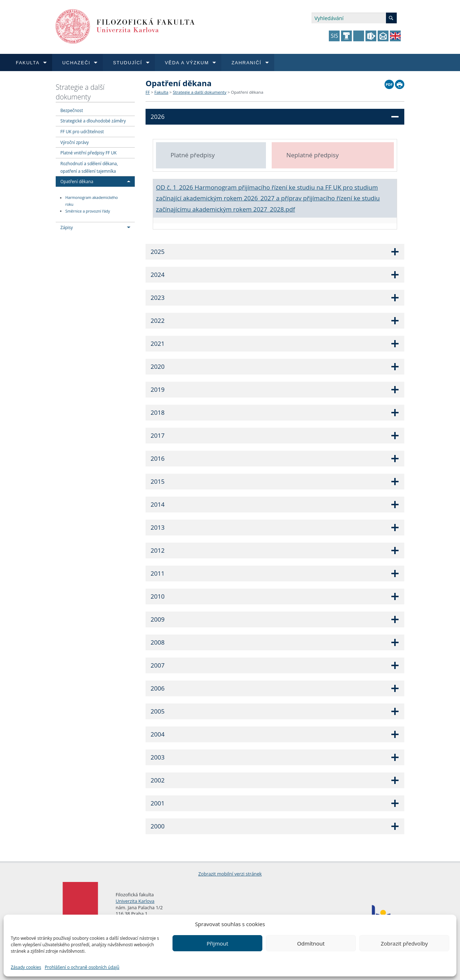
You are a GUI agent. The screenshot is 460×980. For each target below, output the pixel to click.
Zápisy (67, 227)
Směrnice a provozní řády (88, 211)
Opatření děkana (77, 181)
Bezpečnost (72, 110)
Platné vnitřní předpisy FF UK (88, 153)
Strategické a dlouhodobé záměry (93, 121)
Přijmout (217, 943)
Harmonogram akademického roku (92, 201)
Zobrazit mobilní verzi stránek (230, 874)
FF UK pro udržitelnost (82, 131)
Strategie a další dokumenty (80, 92)
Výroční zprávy (75, 142)
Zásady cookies (26, 967)
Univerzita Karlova (135, 901)
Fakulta (161, 92)
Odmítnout (311, 943)
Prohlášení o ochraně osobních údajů (82, 967)
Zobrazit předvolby (404, 943)
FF (148, 92)
